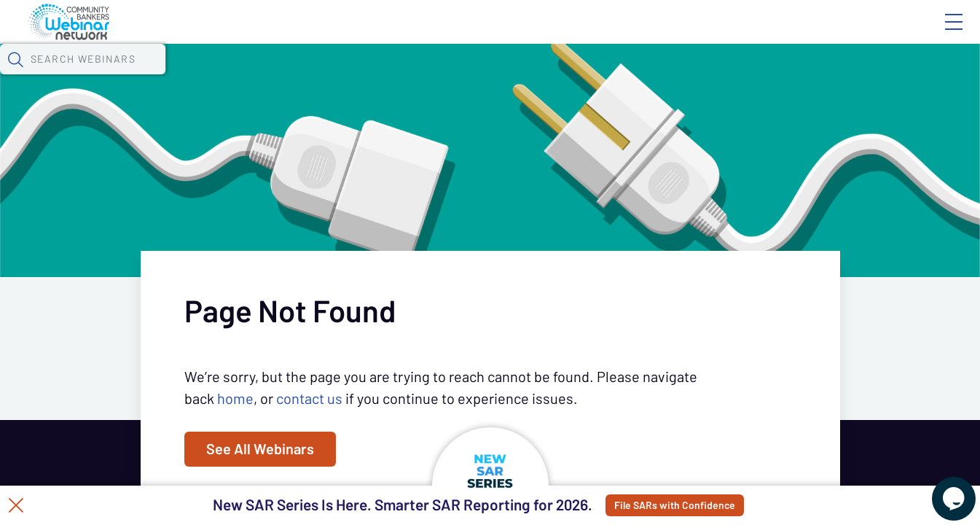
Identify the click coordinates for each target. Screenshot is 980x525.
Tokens (413, 77)
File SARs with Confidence (717, 505)
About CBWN (836, 34)
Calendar (340, 77)
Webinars (259, 77)
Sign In (937, 34)
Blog (746, 34)
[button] (803, 75)
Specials (512, 77)
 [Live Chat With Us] (941, 489)
